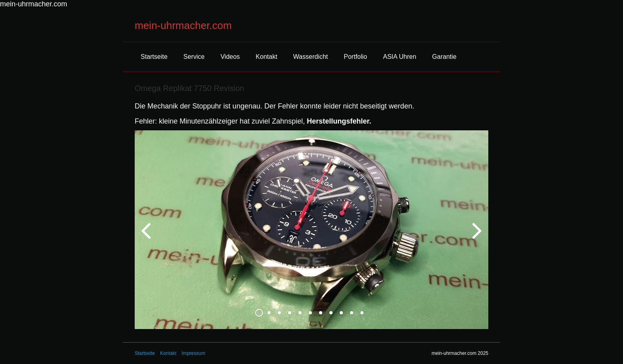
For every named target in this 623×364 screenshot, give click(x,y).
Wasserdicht (311, 57)
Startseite (154, 57)
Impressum (193, 353)
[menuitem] (154, 57)
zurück (147, 236)
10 (352, 313)
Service (194, 57)
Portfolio (355, 57)
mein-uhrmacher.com (183, 25)
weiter (476, 236)
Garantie (444, 57)
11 (362, 313)
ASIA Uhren (400, 57)
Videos (230, 57)
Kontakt (267, 57)
